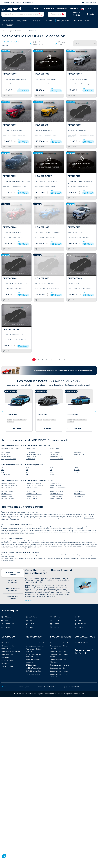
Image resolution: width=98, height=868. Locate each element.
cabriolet (12, 523)
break (8, 523)
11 (60, 363)
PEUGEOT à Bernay (31, 495)
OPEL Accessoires (33, 669)
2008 (3, 473)
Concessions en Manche (59, 669)
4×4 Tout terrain (89, 522)
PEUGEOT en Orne (55, 487)
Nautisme (5, 667)
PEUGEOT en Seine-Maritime (58, 491)
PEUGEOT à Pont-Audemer (34, 497)
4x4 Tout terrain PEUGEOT (33, 458)
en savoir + (29, 604)
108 (2, 471)
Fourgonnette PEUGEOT (9, 462)
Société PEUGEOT (79, 458)
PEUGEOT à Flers (79, 495)
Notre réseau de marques (11, 655)
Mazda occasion (69, 532)
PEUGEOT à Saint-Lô (56, 500)
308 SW (28, 476)
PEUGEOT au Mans (79, 497)
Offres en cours (60, 47)
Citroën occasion (50, 532)
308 (27, 473)
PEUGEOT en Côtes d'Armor (10, 489)
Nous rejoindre (7, 658)
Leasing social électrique (35, 649)
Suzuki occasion (79, 532)
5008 (51, 471)
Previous (2, 414)
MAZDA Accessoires (33, 672)
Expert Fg (77, 473)
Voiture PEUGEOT (55, 452)
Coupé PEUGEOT (55, 458)
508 (51, 473)
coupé (17, 523)
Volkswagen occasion (53, 536)
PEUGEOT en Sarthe (56, 489)
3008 (27, 471)
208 (3, 476)
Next (96, 414)
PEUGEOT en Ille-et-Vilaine (33, 487)
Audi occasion (31, 536)
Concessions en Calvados (60, 646)
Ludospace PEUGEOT (56, 460)
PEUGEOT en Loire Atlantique (34, 489)
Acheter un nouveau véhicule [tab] (13, 577)
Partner (76, 476)
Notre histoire (7, 646)
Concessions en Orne (58, 672)
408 (27, 478)
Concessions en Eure (58, 655)
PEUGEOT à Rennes (31, 500)
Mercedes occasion (41, 536)
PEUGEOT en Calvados (8, 487)
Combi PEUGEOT (6, 458)
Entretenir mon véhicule (35, 646)
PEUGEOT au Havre (80, 500)
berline (3, 523)
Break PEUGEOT (30, 462)
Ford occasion (40, 532)
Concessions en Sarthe (59, 675)
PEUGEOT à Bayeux (7, 495)
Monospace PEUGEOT (56, 462)
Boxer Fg (52, 478)
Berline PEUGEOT (31, 460)
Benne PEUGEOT (6, 456)
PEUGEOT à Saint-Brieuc (9, 502)
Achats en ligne (7, 670)
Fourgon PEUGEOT (7, 460)
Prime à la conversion (37, 47)
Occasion (90, 18)
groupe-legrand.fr (24, 562)
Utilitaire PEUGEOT (31, 452)
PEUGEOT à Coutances (56, 497)
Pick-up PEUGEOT (31, 456)
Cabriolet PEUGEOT (55, 456)
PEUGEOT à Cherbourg (56, 495)
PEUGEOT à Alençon (56, 502)
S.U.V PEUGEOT (79, 456)
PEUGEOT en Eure (7, 491)
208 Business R (6, 478)
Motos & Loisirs (7, 664)
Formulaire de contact (83, 646)
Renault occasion (62, 534)
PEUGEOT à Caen (6, 497)
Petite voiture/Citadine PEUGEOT (11, 452)
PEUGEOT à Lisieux (7, 500)
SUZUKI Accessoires (33, 675)
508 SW (52, 476)
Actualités (5, 661)
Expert (76, 471)
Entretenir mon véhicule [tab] (13, 601)
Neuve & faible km (76, 18)
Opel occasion (60, 532)
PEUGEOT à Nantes (31, 502)
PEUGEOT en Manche (32, 491)
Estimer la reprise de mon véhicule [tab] (13, 593)
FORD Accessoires (33, 678)
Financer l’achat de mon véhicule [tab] (13, 585)
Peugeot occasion (73, 534)
